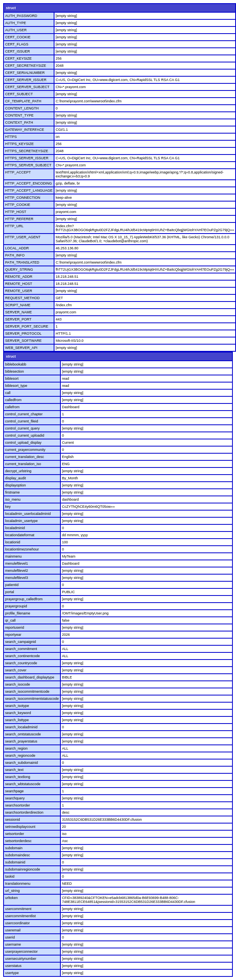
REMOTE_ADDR (19, 277)
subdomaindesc (18, 855)
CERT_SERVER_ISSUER (26, 80)
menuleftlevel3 (17, 578)
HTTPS (11, 137)
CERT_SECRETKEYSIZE (26, 66)
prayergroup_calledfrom (24, 599)
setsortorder (15, 834)
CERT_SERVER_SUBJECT (27, 87)
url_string (12, 891)
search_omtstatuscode (23, 734)
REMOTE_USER (19, 291)
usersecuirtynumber (21, 959)
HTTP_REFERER (19, 219)
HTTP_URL (14, 226)
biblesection (15, 371)
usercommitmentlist (21, 916)
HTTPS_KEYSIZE (20, 144)
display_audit (16, 478)
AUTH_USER (16, 30)
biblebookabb (16, 364)
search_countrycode (21, 663)
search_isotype (17, 706)
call (8, 393)
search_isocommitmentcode (27, 692)
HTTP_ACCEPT (18, 172)
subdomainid (15, 862)
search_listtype (17, 720)
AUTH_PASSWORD (21, 16)
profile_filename (18, 613)
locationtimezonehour (22, 549)
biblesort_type (16, 386)
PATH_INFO (15, 255)
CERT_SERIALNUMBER (25, 73)
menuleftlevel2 (17, 571)
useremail (13, 930)
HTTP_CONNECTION (23, 198)
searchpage (14, 791)
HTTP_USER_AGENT (23, 237)
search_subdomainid (22, 763)
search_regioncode (20, 756)
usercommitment (18, 909)
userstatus (13, 966)
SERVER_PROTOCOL (23, 334)
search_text (14, 770)
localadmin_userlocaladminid (28, 514)
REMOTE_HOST (19, 284)
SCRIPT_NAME (18, 305)
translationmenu (18, 884)
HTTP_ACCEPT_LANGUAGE (29, 190)
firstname (12, 492)
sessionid (13, 820)
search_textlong (18, 777)
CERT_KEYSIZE (18, 58)
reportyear (13, 635)
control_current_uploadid (25, 435)
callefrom (12, 407)
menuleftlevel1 (17, 563)
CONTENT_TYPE (19, 115)
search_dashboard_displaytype (30, 677)
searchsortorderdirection (24, 812)
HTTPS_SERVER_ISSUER (27, 158)
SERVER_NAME (19, 312)
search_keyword (18, 713)
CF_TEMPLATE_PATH (23, 101)
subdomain (14, 848)
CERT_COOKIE (18, 37)
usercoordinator (18, 923)
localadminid (15, 528)
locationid (13, 542)
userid (10, 937)
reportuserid (15, 628)
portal (10, 592)
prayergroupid (16, 606)
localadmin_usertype (22, 521)
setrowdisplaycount (20, 827)
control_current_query (22, 428)
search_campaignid (21, 642)
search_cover (16, 670)
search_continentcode (22, 656)
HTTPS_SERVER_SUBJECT (28, 165)
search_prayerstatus (21, 741)
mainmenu (13, 556)
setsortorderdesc (18, 841)
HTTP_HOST (16, 212)
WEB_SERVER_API (21, 348)
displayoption (16, 485)
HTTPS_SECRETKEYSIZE (27, 151)
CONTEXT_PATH (19, 122)
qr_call (10, 620)
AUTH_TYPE (16, 23)
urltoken (11, 898)
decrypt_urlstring (18, 471)
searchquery (15, 798)
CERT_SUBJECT (19, 94)
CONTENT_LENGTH (22, 108)
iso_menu (13, 499)
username (13, 944)
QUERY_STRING (19, 269)
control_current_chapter (24, 414)
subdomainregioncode (23, 869)
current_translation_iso (23, 464)
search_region (16, 748)
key (8, 507)
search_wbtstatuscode (23, 784)
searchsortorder (18, 805)
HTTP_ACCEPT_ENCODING (29, 183)
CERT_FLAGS (17, 44)
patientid (12, 585)
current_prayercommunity (25, 450)
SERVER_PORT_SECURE (27, 326)
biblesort (12, 379)
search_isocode (18, 684)
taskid (10, 876)
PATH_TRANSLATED (22, 262)
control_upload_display (23, 443)
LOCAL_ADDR (17, 248)
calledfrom (13, 400)
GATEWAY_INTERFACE (25, 130)
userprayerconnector (22, 952)
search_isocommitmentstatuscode (32, 699)
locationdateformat (20, 535)
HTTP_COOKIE (18, 205)
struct (11, 8)
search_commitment (21, 649)
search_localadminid (21, 727)
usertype (12, 973)
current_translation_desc (25, 457)
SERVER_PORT (18, 319)
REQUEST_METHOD (22, 298)
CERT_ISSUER (18, 51)
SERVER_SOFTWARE (23, 341)
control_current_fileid (22, 421)
